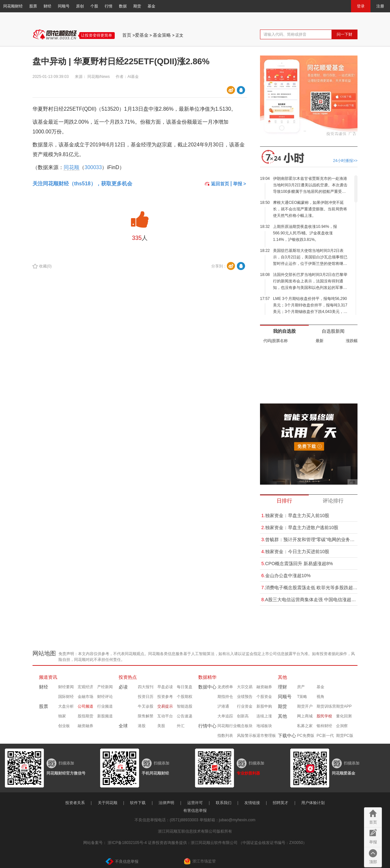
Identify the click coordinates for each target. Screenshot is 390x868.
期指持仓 (225, 697)
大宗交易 (245, 687)
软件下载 (138, 803)
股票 (33, 6)
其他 (282, 677)
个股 (94, 6)
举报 (373, 842)
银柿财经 (324, 726)
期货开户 (305, 706)
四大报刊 (146, 687)
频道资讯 (48, 677)
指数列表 (225, 736)
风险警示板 (247, 736)
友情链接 (252, 803)
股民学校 (324, 716)
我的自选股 (284, 331)
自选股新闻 (333, 331)
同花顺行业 (227, 726)
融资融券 (85, 726)
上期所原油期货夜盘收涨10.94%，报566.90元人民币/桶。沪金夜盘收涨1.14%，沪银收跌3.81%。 (305, 233)
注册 (380, 6)
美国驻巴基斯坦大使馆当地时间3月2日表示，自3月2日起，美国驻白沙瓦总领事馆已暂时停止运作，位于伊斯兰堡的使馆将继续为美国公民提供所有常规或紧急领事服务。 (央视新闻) (310, 258)
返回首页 (217, 184)
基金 (151, 6)
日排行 (284, 501)
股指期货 (85, 716)
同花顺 (71, 167)
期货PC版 (345, 736)
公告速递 (185, 716)
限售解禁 (146, 716)
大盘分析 (66, 706)
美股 (161, 726)
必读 (123, 687)
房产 (301, 687)
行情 (109, 6)
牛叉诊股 (146, 706)
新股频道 (105, 716)
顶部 (373, 862)
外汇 (181, 726)
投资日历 (146, 697)
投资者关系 (75, 803)
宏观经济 (85, 687)
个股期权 (185, 697)
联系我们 (224, 803)
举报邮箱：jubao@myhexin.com (227, 820)
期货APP (344, 706)
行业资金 (245, 706)
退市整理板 (266, 736)
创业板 (64, 726)
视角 (320, 697)
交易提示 (165, 706)
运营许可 (195, 803)
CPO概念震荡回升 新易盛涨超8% (297, 564)
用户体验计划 (313, 803)
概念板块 (245, 726)
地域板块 (264, 726)
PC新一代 (325, 736)
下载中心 (287, 736)
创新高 (243, 716)
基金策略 (162, 35)
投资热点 (128, 677)
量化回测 (344, 716)
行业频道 (105, 706)
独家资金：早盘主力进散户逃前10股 (300, 527)
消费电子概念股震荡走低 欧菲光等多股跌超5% (309, 588)
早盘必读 (165, 687)
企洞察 (342, 726)
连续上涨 (264, 716)
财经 (47, 6)
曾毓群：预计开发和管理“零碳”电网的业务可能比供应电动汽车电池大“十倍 (309, 539)
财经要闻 (66, 687)
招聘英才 (280, 803)
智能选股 (185, 706)
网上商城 (305, 716)
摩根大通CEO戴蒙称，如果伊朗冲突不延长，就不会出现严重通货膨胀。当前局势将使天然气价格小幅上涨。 (310, 209)
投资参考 (165, 697)
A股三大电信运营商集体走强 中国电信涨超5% (309, 600)
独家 (62, 716)
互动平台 (165, 716)
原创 (80, 6)
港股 (142, 726)
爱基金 (142, 35)
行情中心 (207, 726)
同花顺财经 (13, 6)
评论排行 (333, 501)
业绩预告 (245, 697)
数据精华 (207, 677)
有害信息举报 (195, 811)
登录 (361, 6)
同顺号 (64, 6)
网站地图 (44, 653)
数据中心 (207, 687)
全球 (123, 726)
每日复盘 (185, 687)
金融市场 (85, 697)
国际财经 (66, 697)
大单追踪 (225, 716)
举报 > (240, 184)
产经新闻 (105, 687)
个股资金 (264, 697)
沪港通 (223, 706)
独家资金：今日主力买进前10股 (295, 552)
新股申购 (264, 706)
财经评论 (105, 697)
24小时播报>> (345, 161)
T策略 (302, 697)
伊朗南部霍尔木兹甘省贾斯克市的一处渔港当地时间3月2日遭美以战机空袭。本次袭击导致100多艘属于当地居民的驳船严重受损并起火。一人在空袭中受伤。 (310, 186)
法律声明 (166, 803)
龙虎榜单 (225, 687)
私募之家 (305, 726)
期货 (137, 6)
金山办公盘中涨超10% (286, 576)
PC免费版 (306, 736)
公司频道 (85, 706)
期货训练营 (326, 706)
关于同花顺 (108, 803)
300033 (93, 167)
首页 (127, 35)
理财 (282, 687)
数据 (123, 6)
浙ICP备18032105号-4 (127, 843)
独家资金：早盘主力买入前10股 (295, 515)
